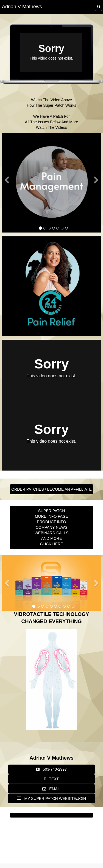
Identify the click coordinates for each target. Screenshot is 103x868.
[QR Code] (98, 7)
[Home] (22, 7)
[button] (7, 204)
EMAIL (52, 789)
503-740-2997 (51, 769)
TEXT (51, 779)
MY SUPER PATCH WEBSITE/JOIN (51, 798)
